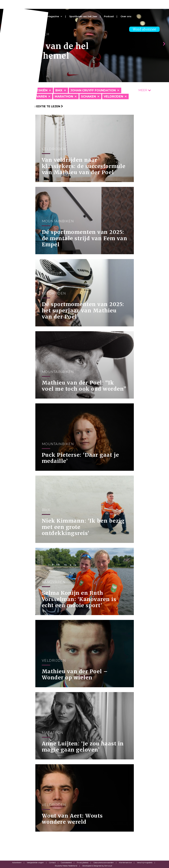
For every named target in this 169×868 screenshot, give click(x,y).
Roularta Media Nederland (66, 866)
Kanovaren (37, 96)
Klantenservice (125, 863)
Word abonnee (144, 29)
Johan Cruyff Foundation (93, 90)
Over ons (126, 16)
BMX (59, 90)
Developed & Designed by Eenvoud (97, 866)
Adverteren (17, 863)
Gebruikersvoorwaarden (104, 863)
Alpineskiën (37, 90)
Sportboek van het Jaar (83, 16)
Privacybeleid (83, 863)
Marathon (64, 96)
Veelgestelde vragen (35, 863)
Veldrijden (113, 96)
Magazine (53, 16)
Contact (52, 863)
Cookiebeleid (66, 863)
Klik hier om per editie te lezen (36, 106)
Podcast (109, 16)
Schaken (88, 96)
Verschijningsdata (145, 863)
